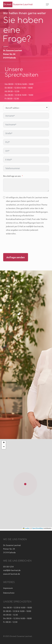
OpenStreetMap (38, 528)
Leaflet (26, 528)
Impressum (8, 588)
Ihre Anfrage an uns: (12, 176)
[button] (47, 4)
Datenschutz (9, 593)
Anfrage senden (16, 257)
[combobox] (26, 108)
